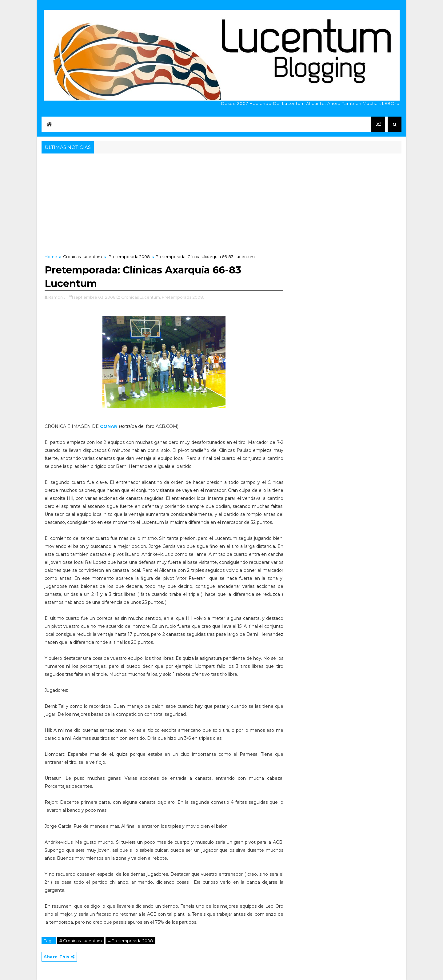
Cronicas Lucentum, (141, 297)
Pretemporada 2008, (183, 297)
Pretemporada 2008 (129, 257)
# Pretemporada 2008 (130, 941)
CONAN (109, 426)
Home (51, 257)
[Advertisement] (221, 201)
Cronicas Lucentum (82, 257)
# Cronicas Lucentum (81, 941)
